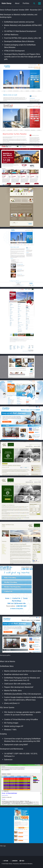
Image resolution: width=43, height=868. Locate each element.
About (17, 3)
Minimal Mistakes (28, 864)
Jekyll (21, 864)
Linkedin (14, 861)
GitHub (5, 861)
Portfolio (26, 3)
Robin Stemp (6, 3)
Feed (22, 861)
